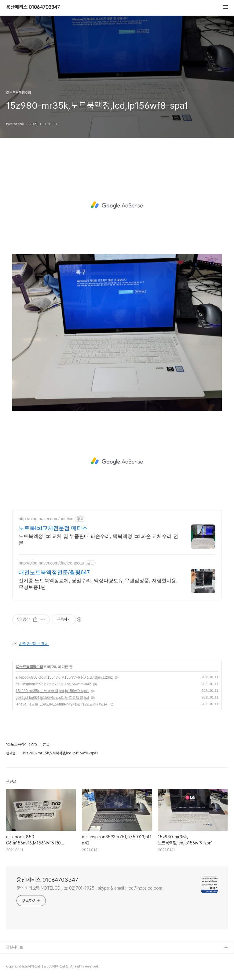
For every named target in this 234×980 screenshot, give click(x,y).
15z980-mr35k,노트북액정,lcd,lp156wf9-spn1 (52, 691)
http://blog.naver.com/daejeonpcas (51, 563)
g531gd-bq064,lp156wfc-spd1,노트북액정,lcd (52, 698)
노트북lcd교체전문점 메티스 (53, 528)
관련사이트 (15, 947)
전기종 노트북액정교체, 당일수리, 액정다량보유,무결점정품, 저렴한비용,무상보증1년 (98, 584)
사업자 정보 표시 (31, 644)
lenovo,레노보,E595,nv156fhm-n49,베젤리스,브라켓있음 (62, 704)
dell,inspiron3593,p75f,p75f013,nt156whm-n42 (53, 684)
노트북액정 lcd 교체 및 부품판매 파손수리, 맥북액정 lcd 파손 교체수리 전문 (98, 540)
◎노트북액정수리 (29, 667)
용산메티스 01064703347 (33, 7)
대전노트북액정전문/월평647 (54, 572)
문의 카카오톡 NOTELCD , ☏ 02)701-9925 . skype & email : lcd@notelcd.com (89, 888)
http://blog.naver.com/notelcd (46, 519)
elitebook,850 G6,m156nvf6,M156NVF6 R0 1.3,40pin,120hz (64, 677)
